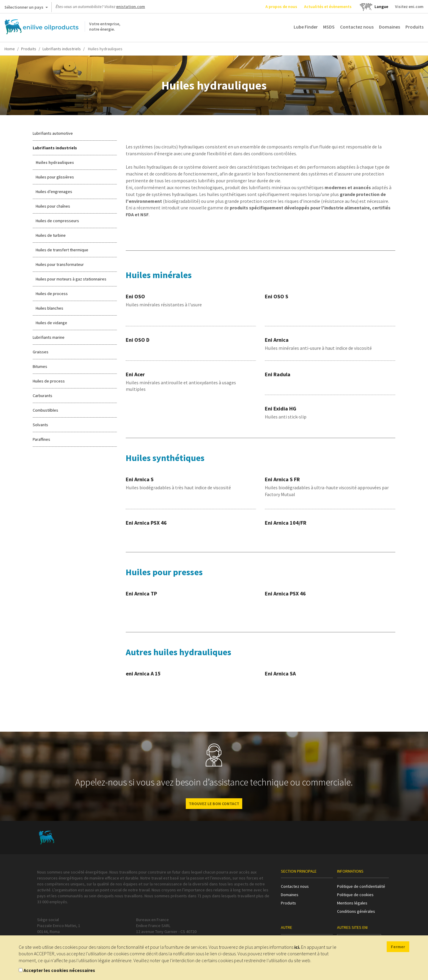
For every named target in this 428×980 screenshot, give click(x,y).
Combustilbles (45, 410)
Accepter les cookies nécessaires (59, 970)
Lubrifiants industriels (62, 49)
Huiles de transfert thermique (62, 250)
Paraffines (41, 439)
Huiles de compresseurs (57, 221)
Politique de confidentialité (361, 886)
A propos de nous (281, 7)
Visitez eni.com (409, 7)
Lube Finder (306, 27)
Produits (414, 27)
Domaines (390, 27)
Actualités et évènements (328, 7)
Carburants (43, 396)
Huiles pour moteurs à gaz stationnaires (71, 279)
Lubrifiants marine (49, 337)
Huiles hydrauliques (55, 162)
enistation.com (131, 7)
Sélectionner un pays (26, 8)
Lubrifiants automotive (53, 133)
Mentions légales (352, 903)
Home (10, 49)
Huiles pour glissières (55, 177)
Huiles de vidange (51, 323)
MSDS (329, 27)
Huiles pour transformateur (60, 264)
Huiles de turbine (51, 235)
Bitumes (40, 366)
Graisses (41, 352)
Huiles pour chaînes (53, 206)
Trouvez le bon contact (214, 804)
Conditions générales (356, 911)
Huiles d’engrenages (54, 192)
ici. (297, 947)
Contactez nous (357, 27)
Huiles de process (52, 294)
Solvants (40, 425)
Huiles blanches (49, 308)
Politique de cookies (355, 895)
